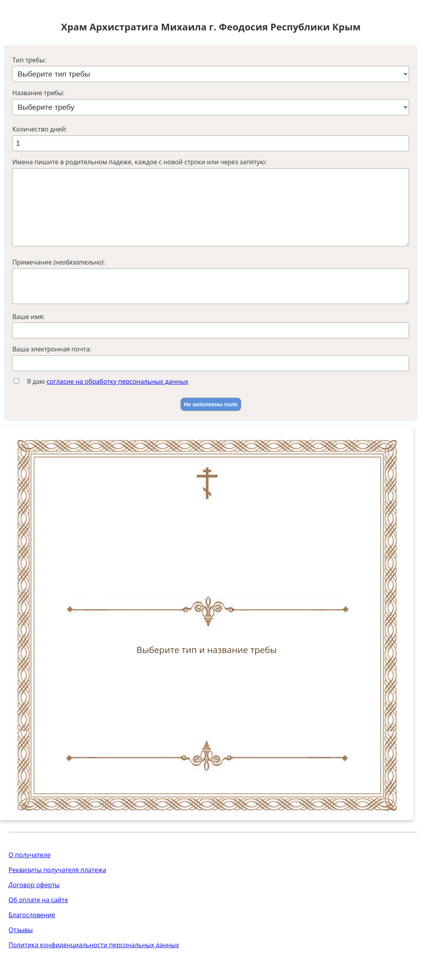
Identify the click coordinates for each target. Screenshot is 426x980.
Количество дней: (39, 129)
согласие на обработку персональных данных (117, 404)
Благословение (32, 937)
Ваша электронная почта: (52, 371)
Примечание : (59, 278)
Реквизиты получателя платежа (57, 892)
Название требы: (38, 93)
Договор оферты (34, 907)
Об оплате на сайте (38, 922)
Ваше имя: (28, 339)
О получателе (30, 877)
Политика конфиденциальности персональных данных (94, 967)
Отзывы (21, 952)
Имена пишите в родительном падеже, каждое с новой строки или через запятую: (139, 162)
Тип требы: (29, 60)
